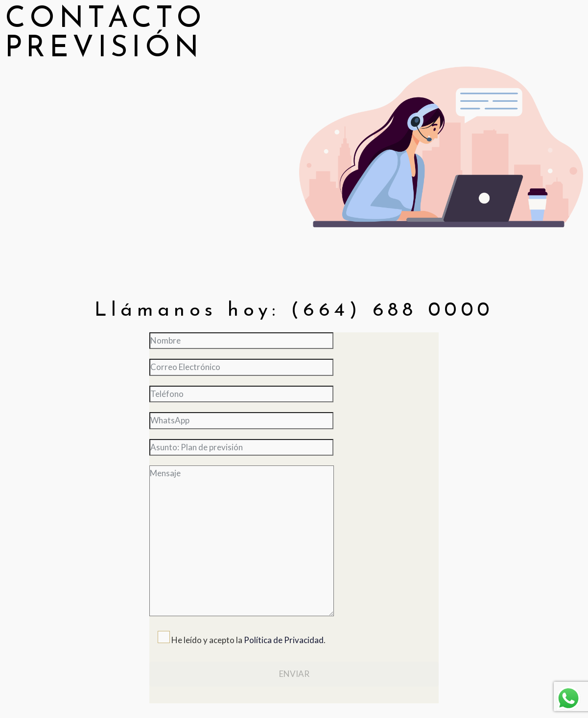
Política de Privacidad (284, 640)
